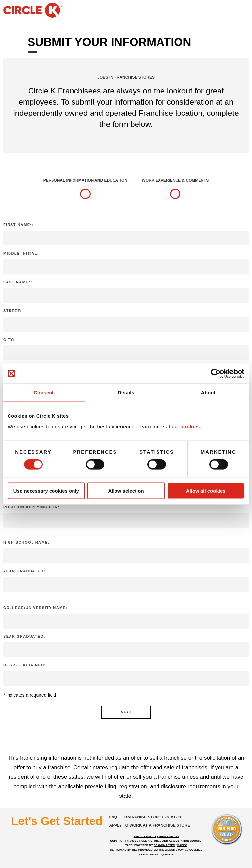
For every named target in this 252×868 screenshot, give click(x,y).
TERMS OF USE (169, 836)
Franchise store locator (153, 817)
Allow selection (126, 491)
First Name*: (18, 225)
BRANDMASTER (164, 845)
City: (9, 340)
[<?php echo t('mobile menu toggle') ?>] (244, 10)
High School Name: (26, 542)
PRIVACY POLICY (145, 836)
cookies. (191, 426)
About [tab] (208, 393)
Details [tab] (126, 393)
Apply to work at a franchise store (150, 825)
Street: (12, 311)
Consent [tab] (44, 393)
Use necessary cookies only (46, 491)
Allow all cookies (206, 491)
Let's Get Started (57, 821)
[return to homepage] (33, 11)
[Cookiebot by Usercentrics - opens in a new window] (216, 374)
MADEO (182, 845)
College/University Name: (35, 608)
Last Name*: (18, 282)
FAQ (113, 817)
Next (126, 712)
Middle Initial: (21, 253)
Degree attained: (25, 665)
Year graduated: (24, 571)
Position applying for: (31, 507)
